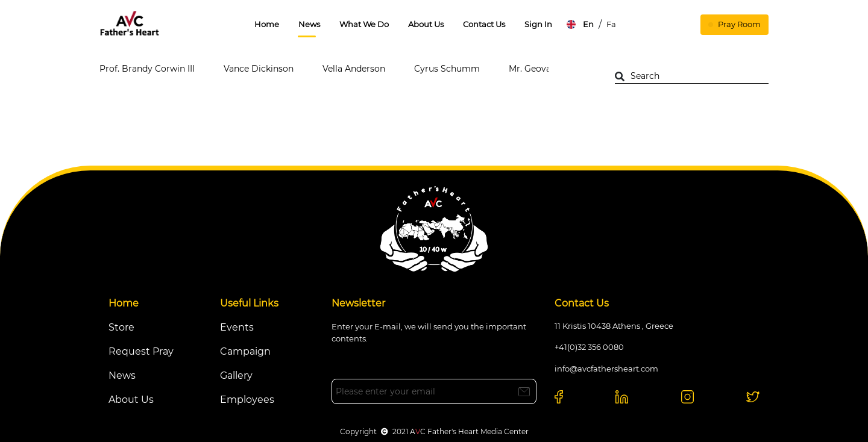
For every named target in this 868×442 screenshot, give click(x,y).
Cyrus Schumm (447, 69)
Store (121, 327)
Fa (611, 24)
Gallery (236, 375)
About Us (426, 24)
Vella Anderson (354, 69)
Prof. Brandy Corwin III (147, 69)
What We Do (364, 24)
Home (267, 24)
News (309, 24)
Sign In (538, 24)
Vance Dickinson (259, 69)
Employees (247, 400)
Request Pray (141, 351)
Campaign (245, 351)
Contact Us (484, 24)
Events (237, 327)
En (588, 24)
